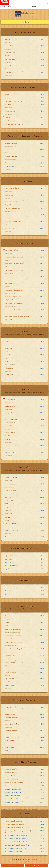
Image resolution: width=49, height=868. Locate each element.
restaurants (12, 866)
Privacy (35, 859)
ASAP (34, 7)
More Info (24, 22)
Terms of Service (29, 859)
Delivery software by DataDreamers (24, 862)
